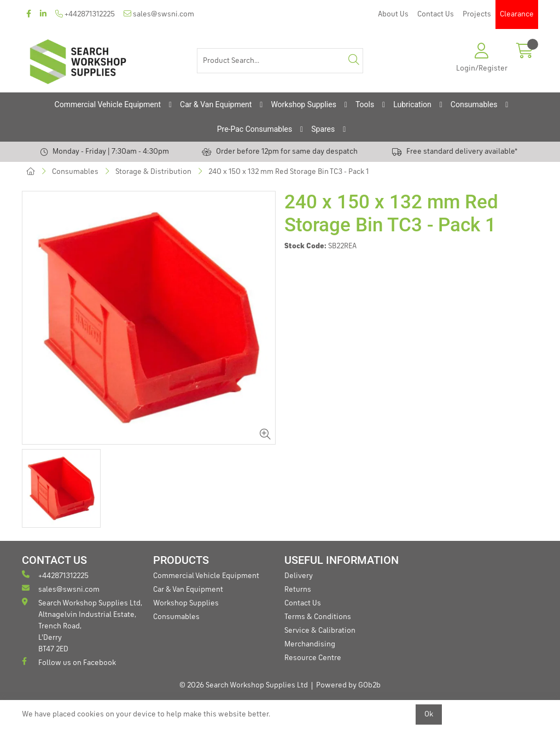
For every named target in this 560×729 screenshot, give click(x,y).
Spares (323, 129)
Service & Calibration (320, 631)
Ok (429, 714)
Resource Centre (313, 658)
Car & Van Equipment (216, 104)
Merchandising (310, 644)
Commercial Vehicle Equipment (108, 104)
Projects (477, 14)
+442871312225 (85, 14)
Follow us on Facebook (69, 662)
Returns (298, 590)
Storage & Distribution (153, 172)
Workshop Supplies (304, 104)
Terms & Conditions (318, 617)
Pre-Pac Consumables (255, 129)
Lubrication (412, 104)
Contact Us (436, 14)
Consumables (474, 104)
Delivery (299, 576)
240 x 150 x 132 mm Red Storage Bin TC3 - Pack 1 (288, 172)
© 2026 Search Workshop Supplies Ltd (244, 685)
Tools (365, 104)
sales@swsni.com (159, 14)
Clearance (517, 14)
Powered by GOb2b (348, 685)
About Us (393, 14)
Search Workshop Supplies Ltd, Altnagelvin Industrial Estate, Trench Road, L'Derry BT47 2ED (82, 625)
